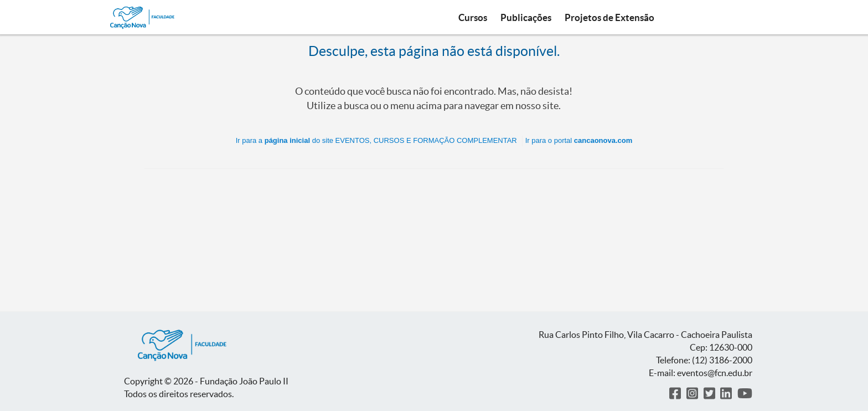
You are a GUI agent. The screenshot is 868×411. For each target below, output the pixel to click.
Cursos (473, 17)
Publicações (526, 17)
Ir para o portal (579, 140)
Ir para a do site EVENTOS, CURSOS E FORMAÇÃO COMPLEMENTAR (376, 140)
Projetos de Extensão (609, 17)
